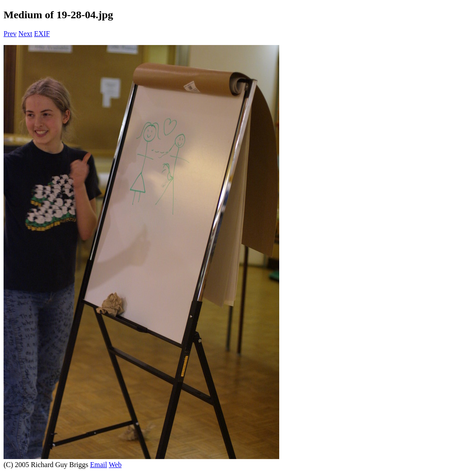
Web (115, 465)
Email (98, 465)
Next (25, 34)
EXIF (42, 34)
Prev (10, 34)
